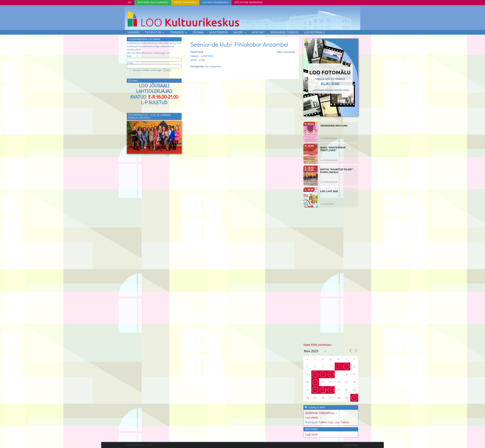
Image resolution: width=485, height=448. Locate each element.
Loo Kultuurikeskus (216, 2)
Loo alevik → (313, 418)
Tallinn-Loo (326, 422)
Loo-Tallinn (342, 422)
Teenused (177, 32)
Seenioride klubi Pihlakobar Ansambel (240, 44)
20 (331, 390)
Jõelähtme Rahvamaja (248, 2)
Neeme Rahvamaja (185, 2)
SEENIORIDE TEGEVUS (284, 32)
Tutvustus (153, 32)
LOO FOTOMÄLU (314, 32)
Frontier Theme (351, 445)
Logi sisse (311, 434)
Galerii (238, 32)
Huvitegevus (219, 32)
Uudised (133, 32)
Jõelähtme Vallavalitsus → (321, 413)
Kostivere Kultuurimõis (153, 2)
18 (315, 390)
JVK (130, 2)
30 (354, 398)
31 (339, 366)
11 (315, 382)
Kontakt (258, 32)
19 (323, 390)
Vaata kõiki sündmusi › (318, 345)
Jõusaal (198, 32)
